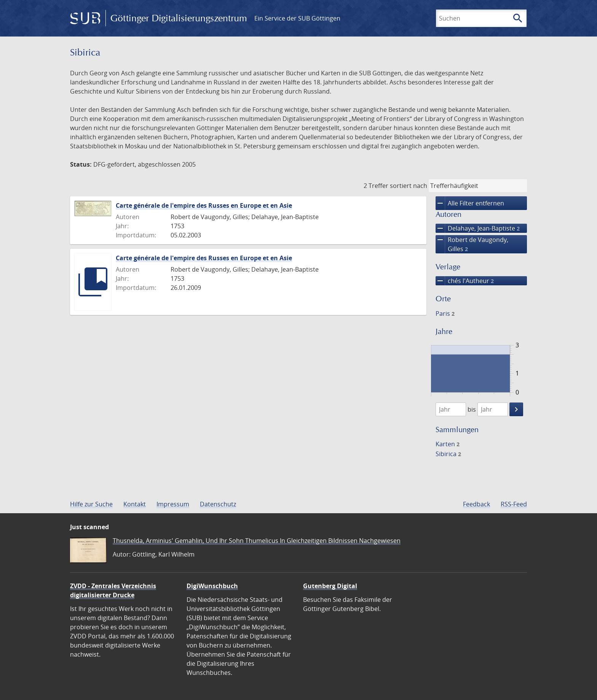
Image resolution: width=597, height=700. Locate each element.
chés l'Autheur (465, 281)
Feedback (476, 504)
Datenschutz (218, 504)
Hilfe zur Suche (91, 504)
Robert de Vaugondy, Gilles (472, 244)
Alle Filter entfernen (470, 203)
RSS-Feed (514, 504)
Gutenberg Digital (330, 586)
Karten (448, 444)
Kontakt (135, 504)
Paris (445, 313)
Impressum (173, 504)
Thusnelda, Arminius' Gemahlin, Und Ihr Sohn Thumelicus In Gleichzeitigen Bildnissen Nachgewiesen (257, 541)
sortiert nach (409, 186)
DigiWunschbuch (212, 586)
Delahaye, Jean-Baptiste (478, 228)
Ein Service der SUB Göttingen (297, 18)
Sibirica (448, 454)
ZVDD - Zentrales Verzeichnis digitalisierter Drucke (113, 590)
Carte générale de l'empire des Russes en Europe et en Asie (204, 205)
